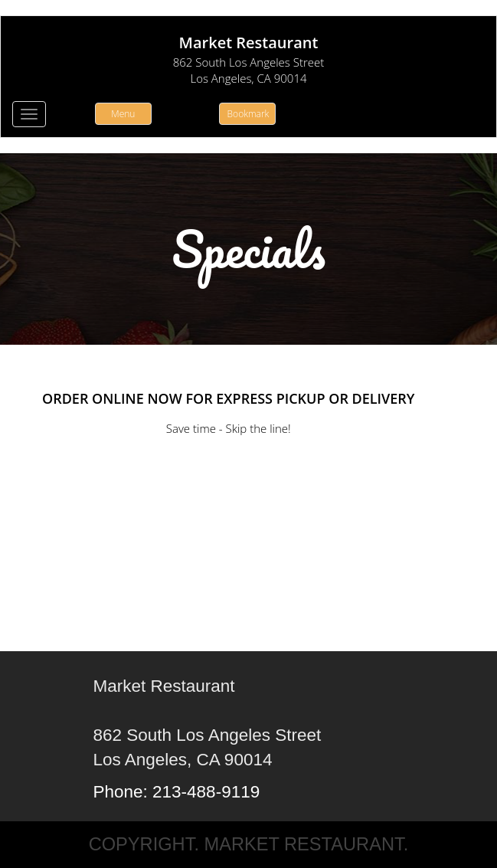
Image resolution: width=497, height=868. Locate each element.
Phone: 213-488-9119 (177, 792)
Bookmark (248, 114)
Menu (123, 114)
